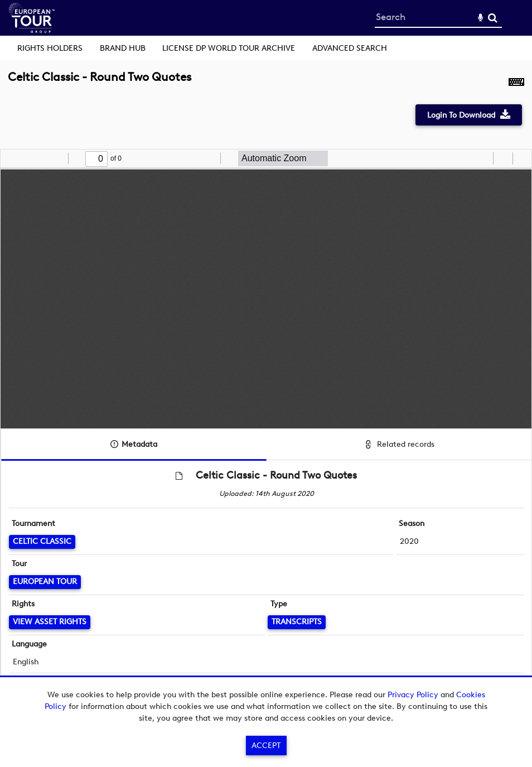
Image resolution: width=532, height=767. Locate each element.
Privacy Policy (413, 695)
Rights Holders (50, 48)
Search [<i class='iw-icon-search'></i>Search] (493, 18)
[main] (266, 390)
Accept (266, 746)
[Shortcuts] (516, 83)
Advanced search (350, 48)
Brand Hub (123, 48)
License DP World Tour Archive (229, 48)
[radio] (483, 158)
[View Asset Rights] (50, 622)
